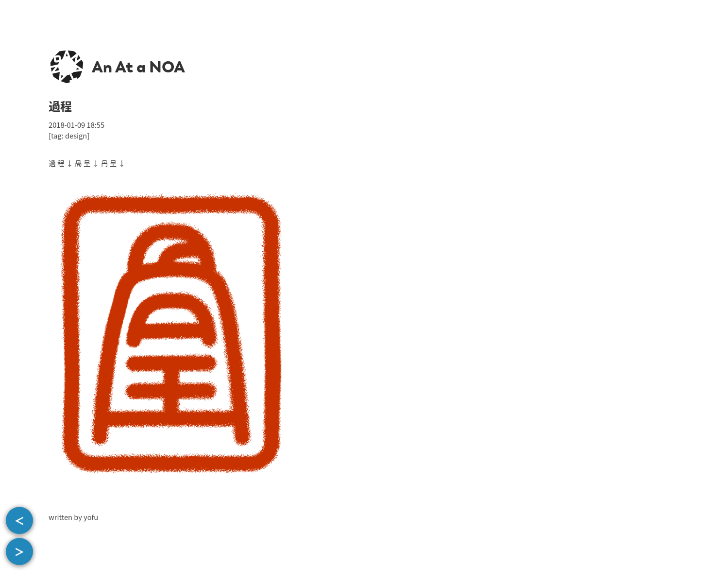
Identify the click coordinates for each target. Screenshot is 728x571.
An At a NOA (138, 67)
